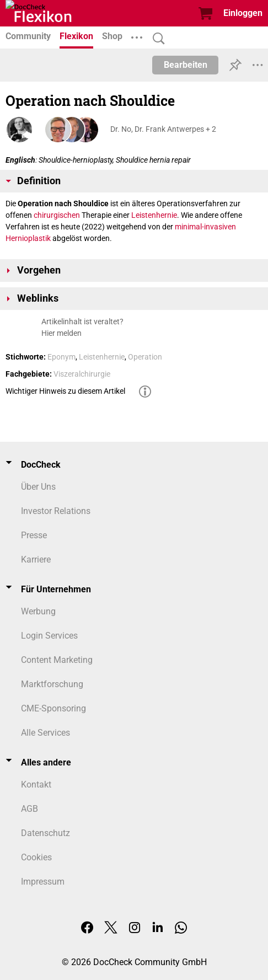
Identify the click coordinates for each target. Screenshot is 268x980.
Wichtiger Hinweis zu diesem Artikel (65, 391)
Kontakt (36, 784)
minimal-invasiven (205, 227)
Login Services (49, 636)
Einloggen (243, 13)
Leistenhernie (154, 215)
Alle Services (45, 733)
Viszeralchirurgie (82, 374)
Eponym (61, 357)
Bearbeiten (186, 65)
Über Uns (38, 487)
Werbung (38, 611)
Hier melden (61, 333)
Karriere (36, 559)
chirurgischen (57, 215)
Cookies (36, 857)
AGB (30, 809)
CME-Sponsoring (53, 708)
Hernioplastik (28, 238)
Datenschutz (45, 833)
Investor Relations (56, 511)
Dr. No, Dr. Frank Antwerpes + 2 (163, 129)
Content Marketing (57, 660)
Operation (145, 357)
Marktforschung (52, 684)
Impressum (43, 882)
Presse (34, 535)
